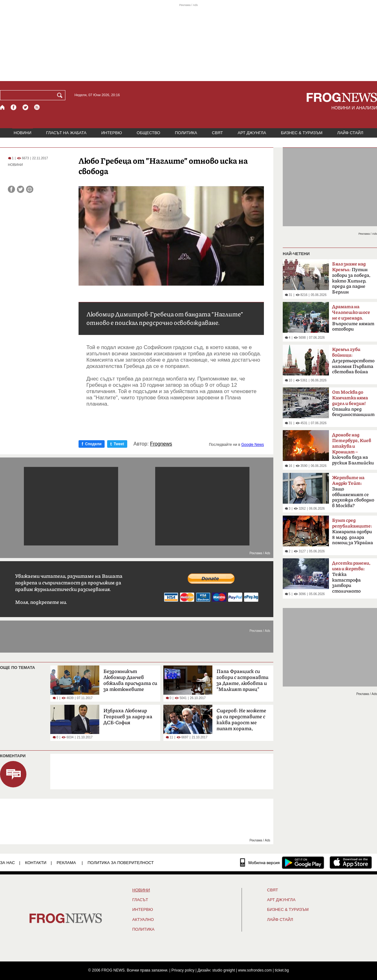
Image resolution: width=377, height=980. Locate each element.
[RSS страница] (37, 107)
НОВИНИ (23, 133)
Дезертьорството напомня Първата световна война (353, 361)
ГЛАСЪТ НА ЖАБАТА (66, 133)
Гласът (140, 900)
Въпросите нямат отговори (353, 318)
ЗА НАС (7, 863)
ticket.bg (282, 970)
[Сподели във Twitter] (21, 189)
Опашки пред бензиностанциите (353, 403)
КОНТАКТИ (36, 863)
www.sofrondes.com (255, 970)
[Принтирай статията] (30, 189)
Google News (253, 445)
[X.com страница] (25, 107)
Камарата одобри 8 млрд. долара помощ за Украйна (352, 532)
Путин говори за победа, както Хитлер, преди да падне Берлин (351, 278)
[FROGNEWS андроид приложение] (303, 862)
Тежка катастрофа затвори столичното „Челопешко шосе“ (352, 579)
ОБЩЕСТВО (148, 133)
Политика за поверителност (121, 863)
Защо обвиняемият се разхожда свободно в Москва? (353, 492)
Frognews (161, 444)
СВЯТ (218, 133)
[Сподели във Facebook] (11, 189)
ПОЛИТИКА (186, 133)
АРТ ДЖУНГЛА (252, 133)
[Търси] (61, 95)
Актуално (143, 920)
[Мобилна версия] (260, 862)
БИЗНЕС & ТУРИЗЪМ (302, 133)
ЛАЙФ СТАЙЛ (350, 133)
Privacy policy (183, 970)
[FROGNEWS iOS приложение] (351, 862)
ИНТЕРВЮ (112, 133)
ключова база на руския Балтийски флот (353, 451)
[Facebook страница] (14, 107)
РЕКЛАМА (66, 863)
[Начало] (3, 107)
